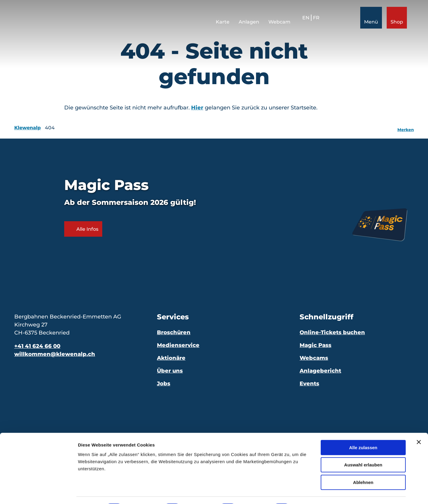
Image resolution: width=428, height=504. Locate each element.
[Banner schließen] (419, 426)
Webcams (314, 358)
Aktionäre (171, 358)
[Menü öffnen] (368, 20)
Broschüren (174, 332)
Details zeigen (316, 492)
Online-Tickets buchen (332, 332)
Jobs (164, 384)
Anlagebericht (320, 371)
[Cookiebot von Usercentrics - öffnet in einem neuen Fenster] (38, 492)
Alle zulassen (363, 431)
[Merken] (406, 128)
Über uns (170, 371)
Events (309, 384)
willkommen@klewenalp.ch (55, 354)
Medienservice (178, 345)
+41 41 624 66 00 (37, 346)
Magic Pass (316, 345)
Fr (314, 20)
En (303, 20)
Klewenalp (27, 128)
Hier (197, 108)
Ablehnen (363, 466)
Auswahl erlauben (363, 449)
